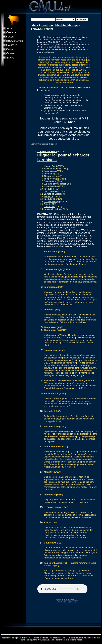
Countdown (49, 206)
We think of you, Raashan (56, 184)
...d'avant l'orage (52, 201)
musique (47, 25)
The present (50, 176)
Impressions (50, 171)
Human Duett (50, 166)
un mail (84, 128)
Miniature (48, 196)
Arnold (47, 204)
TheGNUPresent (42, 29)
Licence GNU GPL (53, 108)
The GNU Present (47, 151)
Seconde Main (51, 191)
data (35, 25)
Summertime (50, 181)
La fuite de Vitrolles (53, 194)
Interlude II (49, 189)
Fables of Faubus (52, 209)
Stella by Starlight (52, 169)
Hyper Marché (51, 186)
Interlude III (49, 199)
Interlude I (49, 174)
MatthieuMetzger (67, 25)
